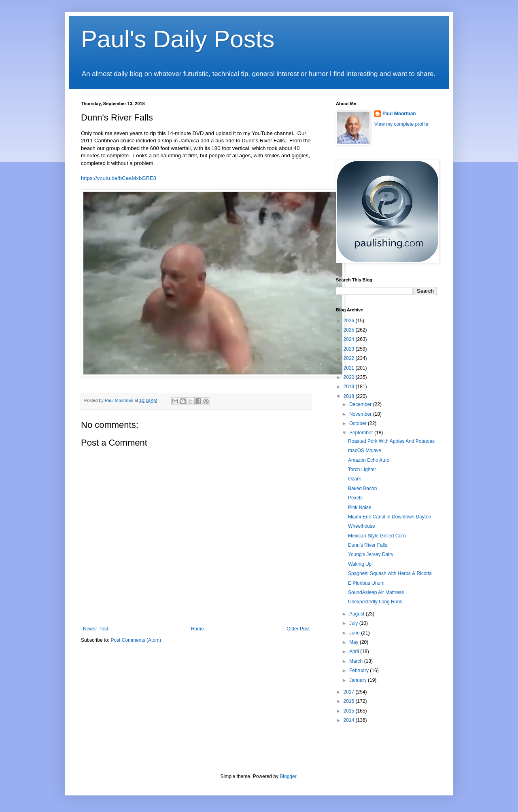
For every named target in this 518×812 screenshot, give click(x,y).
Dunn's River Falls (368, 545)
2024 (350, 339)
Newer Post (96, 629)
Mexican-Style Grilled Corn (377, 536)
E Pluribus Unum (366, 583)
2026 (350, 321)
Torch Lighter (362, 469)
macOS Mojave (365, 450)
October (359, 423)
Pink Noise (360, 507)
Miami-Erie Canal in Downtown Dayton (390, 517)
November (361, 414)
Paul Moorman (399, 114)
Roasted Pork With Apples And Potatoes (391, 441)
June (355, 633)
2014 (350, 720)
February (360, 670)
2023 (350, 349)
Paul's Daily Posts (178, 39)
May (355, 642)
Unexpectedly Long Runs (375, 602)
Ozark (355, 479)
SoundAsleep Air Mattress (376, 592)
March (357, 661)
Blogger (288, 776)
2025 (350, 330)
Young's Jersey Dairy (371, 554)
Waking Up (360, 564)
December (361, 404)
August (358, 614)
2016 (350, 701)
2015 (350, 711)
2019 (350, 387)
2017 (350, 692)
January (359, 680)
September (362, 433)
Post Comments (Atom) (136, 640)
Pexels (355, 498)
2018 (350, 396)
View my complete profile (401, 124)
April (355, 651)
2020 (350, 377)
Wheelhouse (362, 526)
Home (197, 629)
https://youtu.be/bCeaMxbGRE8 (119, 178)
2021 (350, 368)
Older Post (298, 629)
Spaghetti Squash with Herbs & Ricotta (390, 573)
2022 (350, 358)
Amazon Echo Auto (369, 460)
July (354, 623)
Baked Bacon (362, 488)
